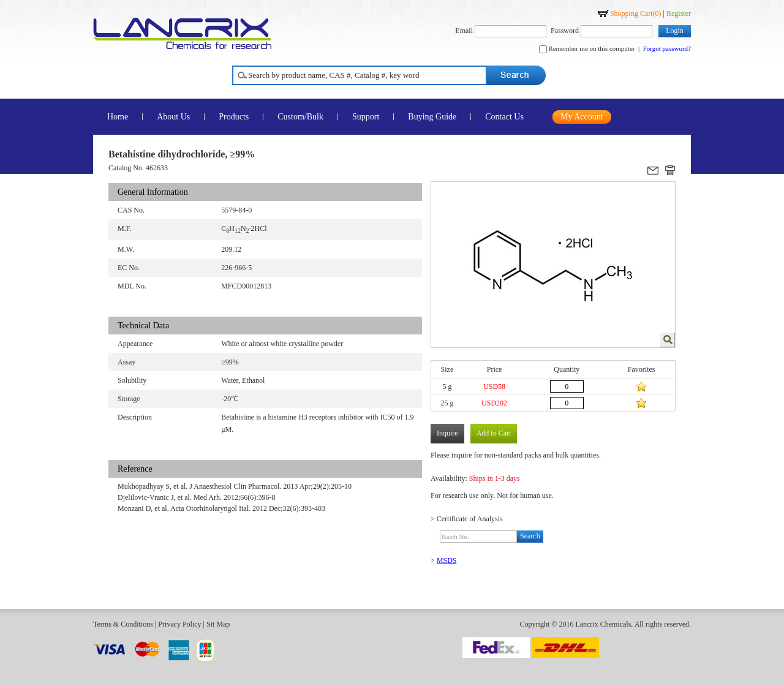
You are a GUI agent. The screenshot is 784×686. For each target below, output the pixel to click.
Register (679, 13)
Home (118, 117)
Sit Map (218, 624)
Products (234, 117)
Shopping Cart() (636, 13)
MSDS (447, 560)
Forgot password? (667, 48)
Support (366, 117)
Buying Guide (432, 117)
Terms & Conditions (123, 624)
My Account (582, 117)
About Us (173, 117)
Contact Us (504, 117)
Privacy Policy (179, 624)
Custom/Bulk (300, 117)
